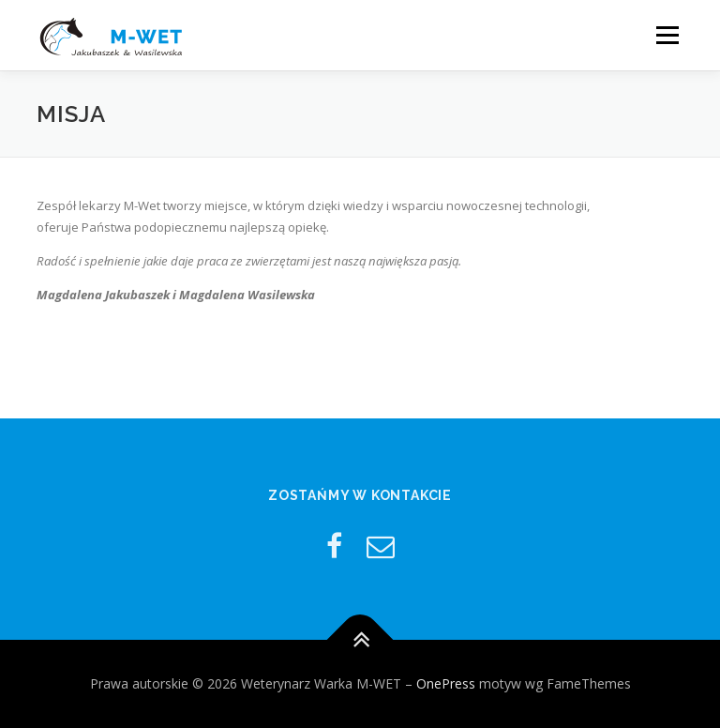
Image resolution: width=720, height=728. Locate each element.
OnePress (446, 683)
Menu (667, 35)
